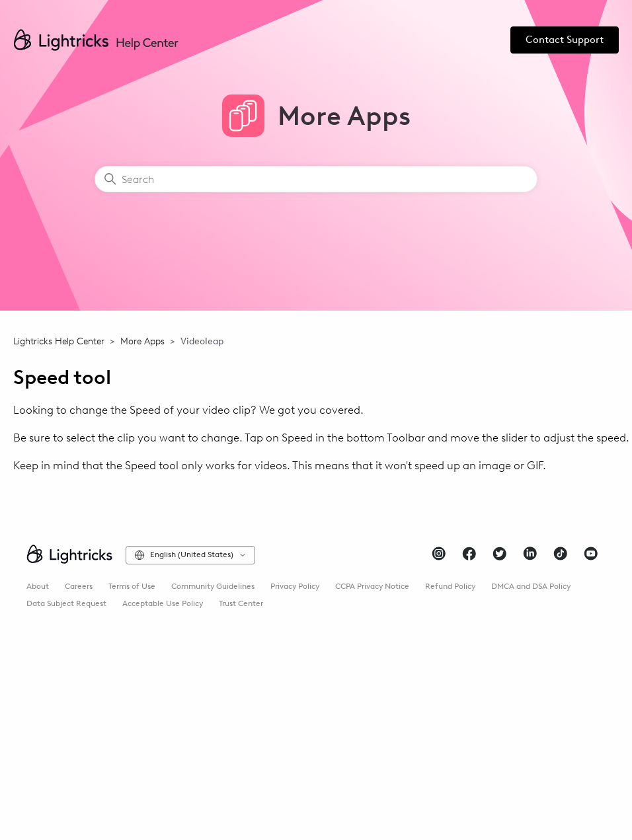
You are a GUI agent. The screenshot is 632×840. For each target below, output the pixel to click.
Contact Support (565, 40)
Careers (79, 586)
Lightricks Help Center (59, 341)
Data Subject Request (66, 603)
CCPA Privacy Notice (372, 586)
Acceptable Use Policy (163, 603)
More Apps (142, 341)
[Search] (316, 179)
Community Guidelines (213, 586)
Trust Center (241, 603)
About (38, 586)
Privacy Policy (295, 586)
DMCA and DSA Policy (531, 586)
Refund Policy (450, 586)
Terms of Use (132, 586)
